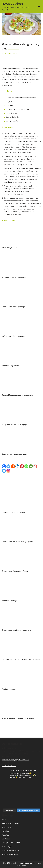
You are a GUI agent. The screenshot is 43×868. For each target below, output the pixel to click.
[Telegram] (4, 471)
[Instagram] (8, 471)
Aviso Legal (7, 847)
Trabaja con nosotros (11, 843)
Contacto (6, 839)
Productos (6, 827)
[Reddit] (13, 466)
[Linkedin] (17, 466)
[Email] (31, 466)
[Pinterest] (22, 466)
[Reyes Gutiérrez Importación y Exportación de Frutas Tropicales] (17, 6)
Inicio (4, 819)
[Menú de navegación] (39, 6)
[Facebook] (4, 466)
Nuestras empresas (10, 823)
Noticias (5, 831)
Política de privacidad (11, 850)
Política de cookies (10, 854)
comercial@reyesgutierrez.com (15, 760)
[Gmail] (35, 466)
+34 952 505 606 (9, 766)
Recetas (5, 835)
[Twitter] (8, 466)
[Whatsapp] (26, 466)
